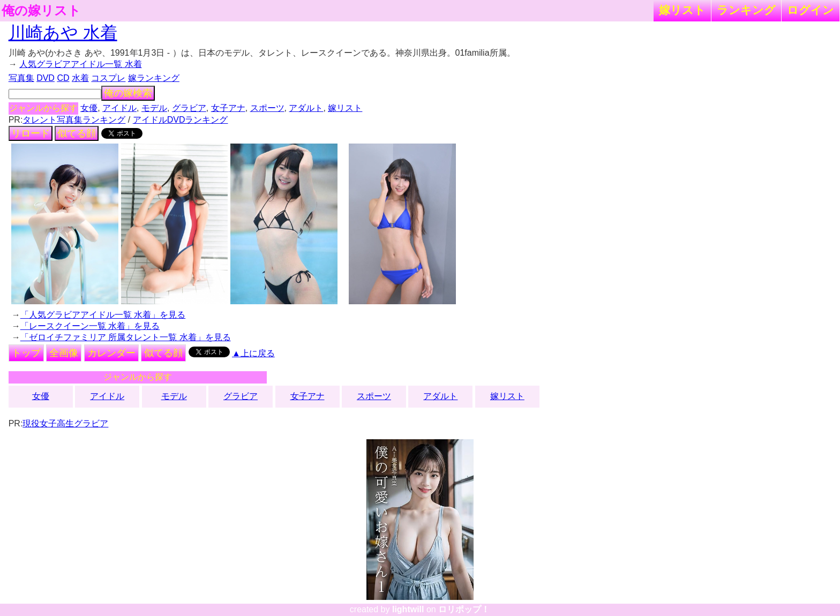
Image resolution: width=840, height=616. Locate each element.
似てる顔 (77, 133)
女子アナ (228, 108)
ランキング (746, 10)
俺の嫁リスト (41, 11)
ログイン (811, 10)
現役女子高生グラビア (65, 423)
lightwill (408, 609)
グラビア (189, 108)
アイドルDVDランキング (181, 120)
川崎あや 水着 (63, 33)
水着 (80, 78)
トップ (26, 353)
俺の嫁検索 (128, 93)
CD (63, 78)
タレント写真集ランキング (74, 120)
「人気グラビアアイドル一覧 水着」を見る (103, 315)
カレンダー (111, 353)
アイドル (119, 108)
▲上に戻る (253, 353)
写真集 (21, 78)
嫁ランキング (154, 78)
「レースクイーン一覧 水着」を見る (90, 326)
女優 (89, 108)
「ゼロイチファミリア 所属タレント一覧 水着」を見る (126, 337)
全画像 (64, 353)
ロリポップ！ (464, 609)
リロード (31, 133)
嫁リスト (682, 10)
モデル (154, 108)
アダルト (306, 108)
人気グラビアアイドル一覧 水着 (80, 64)
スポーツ (267, 108)
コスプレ (108, 78)
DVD (46, 78)
